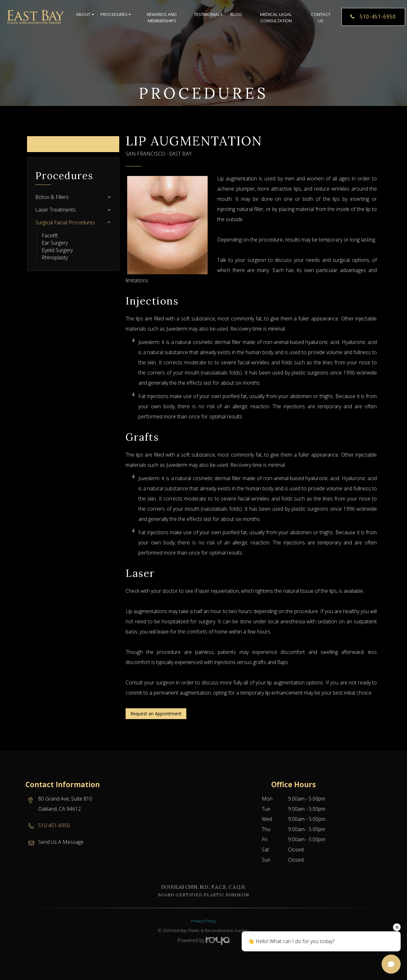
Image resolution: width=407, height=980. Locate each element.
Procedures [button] (115, 16)
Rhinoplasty (55, 257)
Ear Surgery (55, 243)
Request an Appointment (156, 714)
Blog (236, 16)
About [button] (84, 16)
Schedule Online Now (73, 144)
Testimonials (208, 16)
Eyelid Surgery (57, 250)
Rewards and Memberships (162, 19)
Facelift (50, 235)
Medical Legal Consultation (276, 19)
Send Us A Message (61, 842)
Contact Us (321, 19)
